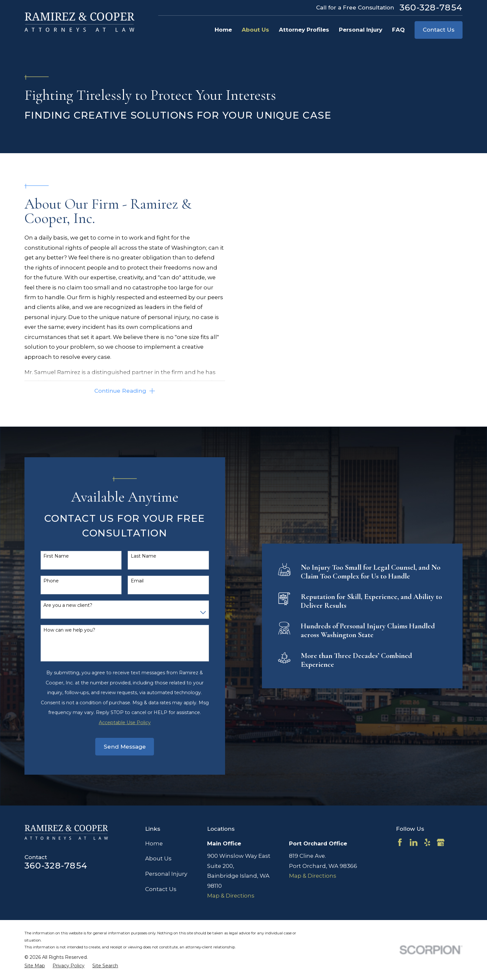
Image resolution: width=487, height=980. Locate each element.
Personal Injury (166, 874)
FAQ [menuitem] (398, 30)
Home (154, 843)
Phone (42, 581)
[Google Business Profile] (441, 842)
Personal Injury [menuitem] (361, 30)
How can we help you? (60, 630)
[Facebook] (400, 842)
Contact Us (439, 30)
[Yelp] (427, 842)
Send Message (115, 747)
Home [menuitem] (223, 30)
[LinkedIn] (414, 842)
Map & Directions (231, 896)
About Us (158, 858)
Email (127, 581)
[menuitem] (35, 966)
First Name (47, 556)
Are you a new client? (58, 605)
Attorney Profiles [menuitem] (304, 30)
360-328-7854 (431, 7)
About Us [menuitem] (255, 30)
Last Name (134, 556)
